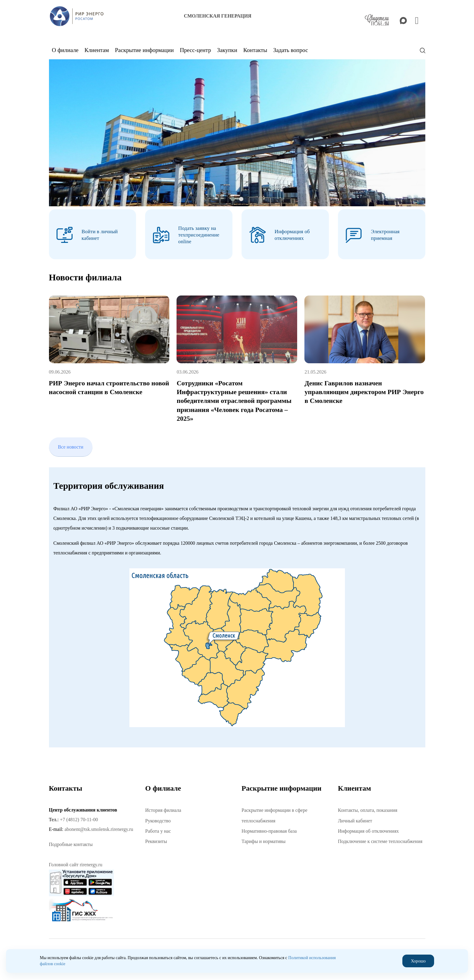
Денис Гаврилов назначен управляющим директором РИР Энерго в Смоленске (364, 391)
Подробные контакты (71, 843)
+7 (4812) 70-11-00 (79, 818)
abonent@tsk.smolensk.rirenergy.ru (99, 828)
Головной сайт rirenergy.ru (76, 864)
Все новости (71, 446)
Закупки (227, 50)
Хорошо (418, 961)
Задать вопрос (291, 50)
